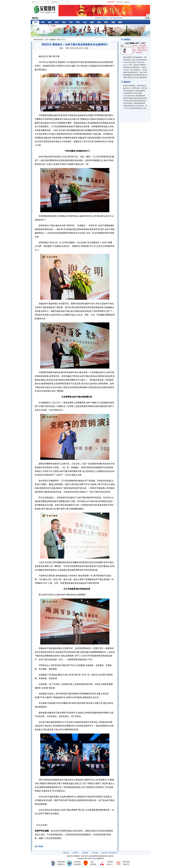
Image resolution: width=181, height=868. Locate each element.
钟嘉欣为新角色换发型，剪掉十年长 (135, 72)
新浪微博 (120, 2)
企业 (85, 22)
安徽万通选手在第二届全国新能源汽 (135, 77)
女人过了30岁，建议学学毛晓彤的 (134, 65)
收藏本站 (127, 2)
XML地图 (95, 853)
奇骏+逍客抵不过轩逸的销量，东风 (135, 57)
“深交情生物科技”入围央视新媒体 (134, 91)
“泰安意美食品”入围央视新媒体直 (134, 103)
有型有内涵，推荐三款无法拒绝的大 (135, 60)
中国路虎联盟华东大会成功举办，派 (135, 106)
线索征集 (110, 2)
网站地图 (112, 853)
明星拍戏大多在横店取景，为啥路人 (135, 67)
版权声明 (105, 853)
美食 (99, 22)
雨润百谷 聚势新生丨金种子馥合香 (135, 86)
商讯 (106, 22)
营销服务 (85, 853)
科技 (64, 22)
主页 (46, 40)
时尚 (78, 22)
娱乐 (57, 22)
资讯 (43, 22)
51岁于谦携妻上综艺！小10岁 (135, 43)
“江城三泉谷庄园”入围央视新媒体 (134, 96)
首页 (36, 22)
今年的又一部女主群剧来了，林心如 (135, 70)
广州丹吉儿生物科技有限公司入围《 (135, 108)
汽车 (71, 22)
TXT (116, 853)
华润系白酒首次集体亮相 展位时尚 (135, 101)
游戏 (92, 22)
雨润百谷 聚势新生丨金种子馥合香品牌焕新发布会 (113, 18)
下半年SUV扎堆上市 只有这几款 (134, 62)
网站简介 (66, 853)
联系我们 (76, 853)
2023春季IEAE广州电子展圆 (132, 93)
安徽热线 (53, 40)
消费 (113, 22)
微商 (120, 22)
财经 (50, 22)
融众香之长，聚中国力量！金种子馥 (135, 88)
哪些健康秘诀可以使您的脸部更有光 (135, 75)
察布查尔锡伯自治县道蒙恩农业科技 (135, 98)
